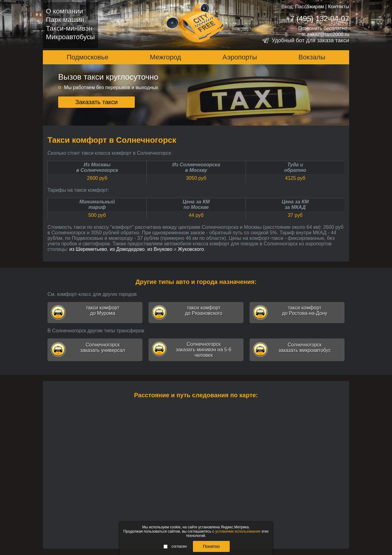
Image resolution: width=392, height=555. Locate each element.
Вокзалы (312, 57)
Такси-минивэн (69, 28)
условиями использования (238, 531)
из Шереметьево (88, 249)
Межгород (165, 57)
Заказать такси (97, 102)
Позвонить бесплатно (323, 28)
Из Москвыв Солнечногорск (97, 167)
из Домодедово (127, 249)
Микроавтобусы (70, 37)
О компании (64, 11)
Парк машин (65, 20)
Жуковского (191, 249)
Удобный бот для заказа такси (310, 40)
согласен (175, 546)
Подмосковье (88, 57)
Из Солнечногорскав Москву (196, 167)
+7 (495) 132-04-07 (318, 19)
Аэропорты (240, 57)
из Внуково (160, 249)
